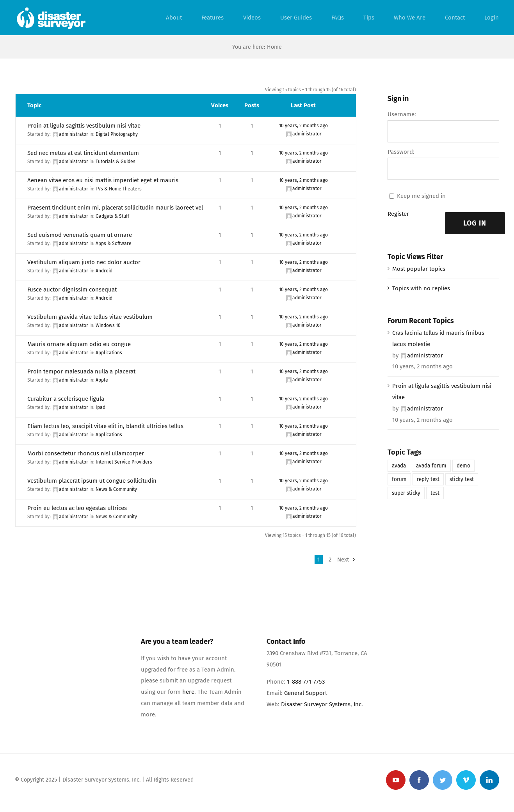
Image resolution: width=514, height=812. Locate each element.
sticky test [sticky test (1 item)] (462, 479)
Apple (102, 380)
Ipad (100, 407)
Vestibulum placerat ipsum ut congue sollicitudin (92, 481)
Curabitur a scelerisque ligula (66, 399)
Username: (402, 114)
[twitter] (443, 780)
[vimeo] (466, 780)
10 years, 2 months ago (303, 126)
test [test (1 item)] (435, 493)
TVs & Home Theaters (119, 189)
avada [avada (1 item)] (399, 466)
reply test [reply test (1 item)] (428, 479)
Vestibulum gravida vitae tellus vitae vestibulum (90, 317)
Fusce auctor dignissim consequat (72, 290)
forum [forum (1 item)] (399, 479)
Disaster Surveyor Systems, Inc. (322, 704)
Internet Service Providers (124, 462)
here (188, 692)
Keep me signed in (421, 196)
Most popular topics (419, 269)
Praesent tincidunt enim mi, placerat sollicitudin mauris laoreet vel (115, 208)
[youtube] (396, 780)
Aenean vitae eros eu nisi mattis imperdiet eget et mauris (103, 180)
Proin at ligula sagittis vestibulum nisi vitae (84, 126)
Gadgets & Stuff (112, 216)
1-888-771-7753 (306, 682)
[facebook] (419, 780)
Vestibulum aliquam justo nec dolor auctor (84, 262)
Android (104, 271)
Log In (475, 223)
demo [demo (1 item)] (463, 466)
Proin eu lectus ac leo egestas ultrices (77, 508)
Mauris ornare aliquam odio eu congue (79, 344)
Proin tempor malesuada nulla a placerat (81, 371)
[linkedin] (489, 780)
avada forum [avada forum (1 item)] (431, 466)
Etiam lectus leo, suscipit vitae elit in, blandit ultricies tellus (105, 426)
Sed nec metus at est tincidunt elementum (83, 153)
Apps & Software (114, 243)
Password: (401, 152)
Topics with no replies (421, 288)
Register (398, 214)
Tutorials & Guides (116, 162)
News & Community (116, 489)
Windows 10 (108, 325)
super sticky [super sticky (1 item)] (406, 493)
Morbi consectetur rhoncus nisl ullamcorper (86, 453)
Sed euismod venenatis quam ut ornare (80, 235)
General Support (306, 693)
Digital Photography (117, 134)
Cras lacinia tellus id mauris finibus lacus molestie (438, 338)
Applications (109, 353)
